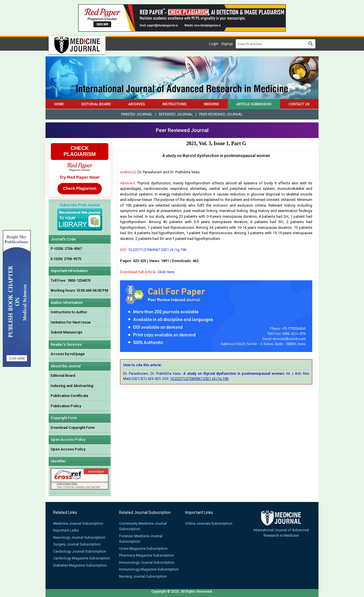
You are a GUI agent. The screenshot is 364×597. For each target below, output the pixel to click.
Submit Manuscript (66, 332)
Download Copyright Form (73, 428)
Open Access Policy (68, 449)
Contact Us (299, 104)
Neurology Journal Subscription (79, 537)
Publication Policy (66, 406)
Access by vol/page (68, 354)
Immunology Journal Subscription (147, 562)
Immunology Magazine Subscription (149, 569)
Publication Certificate (70, 396)
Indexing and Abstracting (72, 386)
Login (214, 44)
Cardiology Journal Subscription (80, 551)
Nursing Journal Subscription (143, 576)
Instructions (174, 104)
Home (59, 104)
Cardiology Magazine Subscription (82, 558)
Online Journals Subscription (209, 523)
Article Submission (254, 104)
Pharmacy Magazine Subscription (147, 555)
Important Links (66, 530)
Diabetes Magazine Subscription (80, 565)
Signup (227, 44)
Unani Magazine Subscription (143, 548)
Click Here (166, 272)
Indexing (211, 104)
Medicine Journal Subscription (78, 523)
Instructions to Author (69, 312)
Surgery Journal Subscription (77, 544)
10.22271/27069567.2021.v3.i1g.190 (157, 250)
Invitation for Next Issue (71, 322)
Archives (137, 104)
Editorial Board (96, 104)
